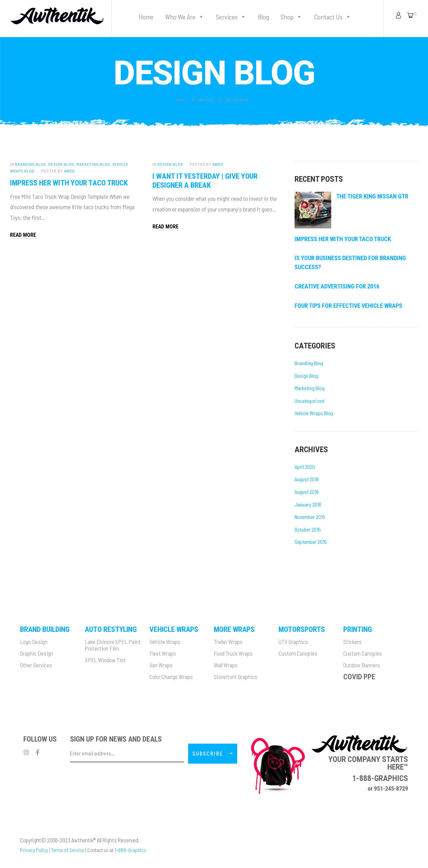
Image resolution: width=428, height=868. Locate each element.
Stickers (352, 642)
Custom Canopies (298, 653)
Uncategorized (309, 401)
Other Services (36, 665)
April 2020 (305, 467)
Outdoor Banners (362, 665)
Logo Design (34, 642)
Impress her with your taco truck (69, 183)
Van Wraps (161, 665)
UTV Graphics (293, 642)
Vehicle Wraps (165, 642)
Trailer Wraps (228, 642)
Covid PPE (359, 677)
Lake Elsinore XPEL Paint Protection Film (113, 645)
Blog (263, 17)
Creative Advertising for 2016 (337, 286)
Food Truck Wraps (233, 653)
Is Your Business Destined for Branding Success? (350, 262)
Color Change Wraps (171, 677)
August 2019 (307, 479)
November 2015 (310, 517)
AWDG (69, 171)
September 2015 (311, 542)
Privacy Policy (34, 850)
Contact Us (333, 17)
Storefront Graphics (236, 677)
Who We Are (185, 17)
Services (231, 17)
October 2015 (308, 529)
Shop (291, 17)
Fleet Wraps (163, 653)
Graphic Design (37, 653)
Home (146, 17)
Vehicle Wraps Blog (314, 413)
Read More (23, 235)
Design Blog (61, 164)
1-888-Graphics (130, 850)
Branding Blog (31, 164)
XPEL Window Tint (105, 660)
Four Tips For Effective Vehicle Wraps (348, 306)
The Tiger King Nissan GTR (372, 196)
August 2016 (307, 492)
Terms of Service (68, 850)
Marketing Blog (93, 164)
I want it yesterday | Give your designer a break (205, 181)
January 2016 (308, 504)
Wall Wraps (226, 665)
